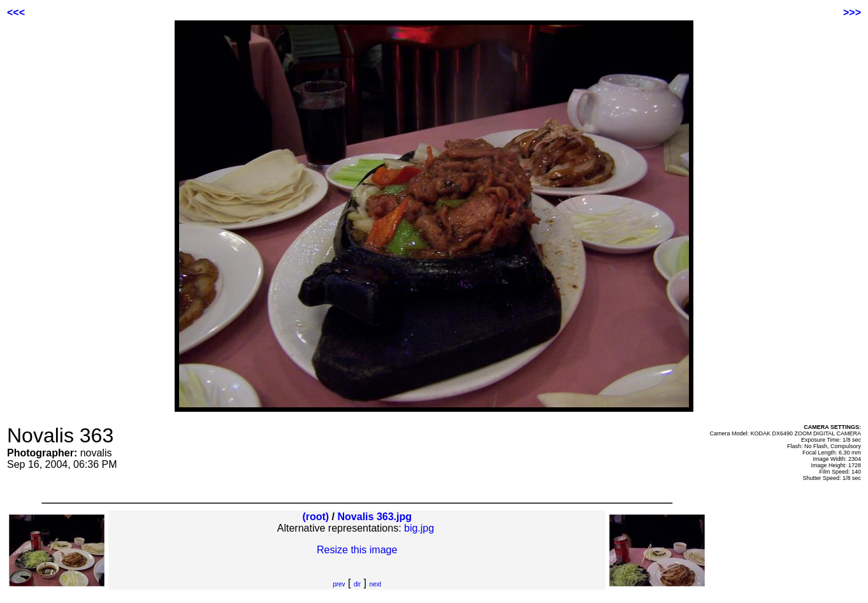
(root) (315, 517)
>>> (852, 12)
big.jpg (419, 528)
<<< (16, 12)
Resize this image (357, 550)
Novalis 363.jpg (375, 517)
